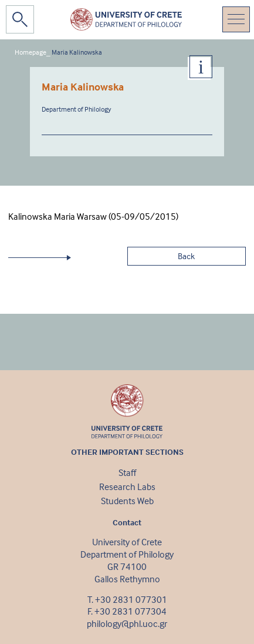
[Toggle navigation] (236, 19)
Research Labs (127, 487)
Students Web (127, 501)
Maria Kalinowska (77, 52)
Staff (127, 472)
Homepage (31, 52)
